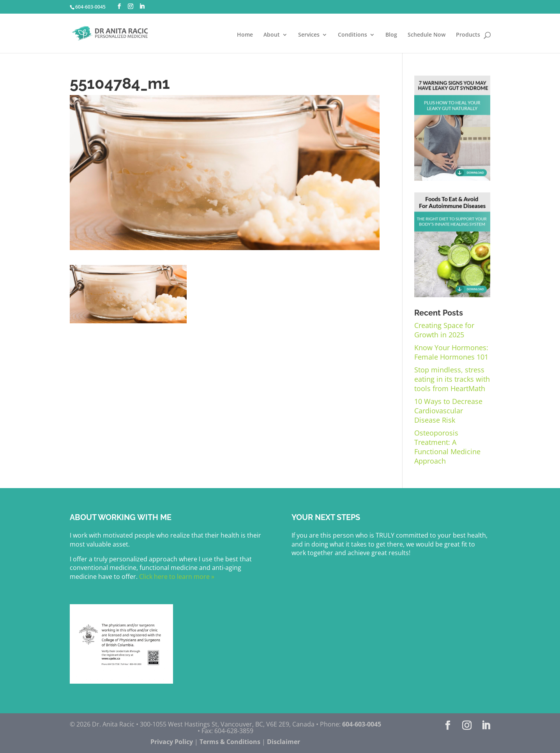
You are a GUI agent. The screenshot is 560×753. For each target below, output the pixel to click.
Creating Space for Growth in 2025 (444, 330)
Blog (391, 35)
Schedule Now (427, 35)
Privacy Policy (172, 742)
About (272, 35)
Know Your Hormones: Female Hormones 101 (451, 352)
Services (309, 35)
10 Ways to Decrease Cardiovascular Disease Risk (448, 411)
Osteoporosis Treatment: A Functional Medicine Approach (447, 447)
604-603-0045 (90, 7)
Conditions (352, 35)
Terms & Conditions (230, 742)
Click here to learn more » (176, 577)
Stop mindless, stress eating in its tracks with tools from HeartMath (452, 379)
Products (468, 35)
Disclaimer (284, 742)
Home (245, 35)
